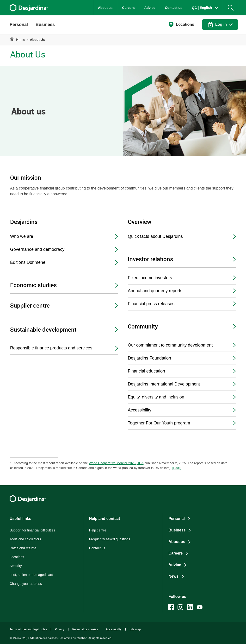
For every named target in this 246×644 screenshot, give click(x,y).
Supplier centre (30, 305)
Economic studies (33, 285)
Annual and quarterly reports (155, 291)
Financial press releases (151, 304)
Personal (177, 519)
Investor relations (150, 259)
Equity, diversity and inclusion (156, 397)
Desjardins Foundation (149, 358)
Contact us (173, 8)
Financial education (146, 371)
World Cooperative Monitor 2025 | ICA (116, 463)
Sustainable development (43, 329)
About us (105, 8)
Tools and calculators (25, 539)
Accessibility (140, 410)
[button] (19, 25)
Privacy (59, 629)
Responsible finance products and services (51, 348)
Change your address (26, 584)
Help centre (98, 530)
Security (16, 566)
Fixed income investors (150, 278)
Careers (128, 8)
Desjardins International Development (164, 384)
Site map (135, 629)
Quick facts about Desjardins (155, 236)
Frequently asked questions (110, 539)
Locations (185, 24)
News (173, 576)
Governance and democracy (37, 249)
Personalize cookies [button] (85, 629)
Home (21, 40)
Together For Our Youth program (159, 423)
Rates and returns (23, 548)
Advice (150, 8)
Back (177, 468)
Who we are (22, 236)
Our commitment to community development (170, 345)
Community (143, 326)
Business (177, 530)
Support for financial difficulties (32, 530)
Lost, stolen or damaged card (31, 575)
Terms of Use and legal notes (28, 629)
